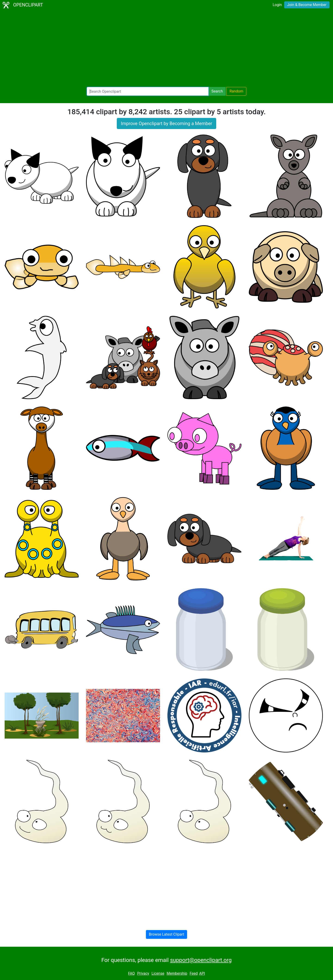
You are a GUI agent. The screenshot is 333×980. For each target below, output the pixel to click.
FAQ (131, 973)
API (202, 973)
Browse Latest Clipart (167, 934)
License (158, 973)
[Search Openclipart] (148, 91)
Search (217, 91)
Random (236, 91)
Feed (194, 973)
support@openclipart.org (201, 960)
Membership (177, 973)
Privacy (143, 973)
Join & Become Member (307, 5)
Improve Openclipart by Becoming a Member (166, 123)
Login (277, 5)
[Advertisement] (166, 49)
